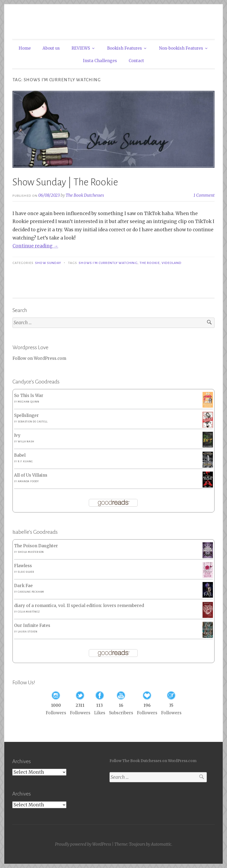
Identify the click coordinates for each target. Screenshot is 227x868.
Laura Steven (28, 632)
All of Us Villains (31, 475)
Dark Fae (23, 586)
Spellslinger (26, 415)
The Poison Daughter (36, 546)
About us (51, 48)
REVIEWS (81, 48)
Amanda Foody (28, 481)
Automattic (161, 844)
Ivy (17, 435)
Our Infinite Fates (32, 625)
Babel (20, 455)
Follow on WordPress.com (39, 358)
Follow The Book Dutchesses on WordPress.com (153, 761)
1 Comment (204, 195)
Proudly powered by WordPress (83, 844)
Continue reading (35, 246)
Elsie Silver (26, 572)
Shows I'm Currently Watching (108, 263)
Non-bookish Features (181, 48)
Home (25, 48)
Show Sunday (48, 263)
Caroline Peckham (31, 592)
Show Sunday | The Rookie (65, 182)
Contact (136, 61)
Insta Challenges (100, 61)
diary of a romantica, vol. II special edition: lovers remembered (79, 606)
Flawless (23, 566)
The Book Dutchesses (85, 195)
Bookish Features (125, 48)
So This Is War (29, 395)
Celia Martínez (29, 612)
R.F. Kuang (25, 461)
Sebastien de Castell (33, 422)
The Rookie (150, 263)
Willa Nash (26, 442)
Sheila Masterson (31, 552)
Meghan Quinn (29, 402)
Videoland (172, 263)
